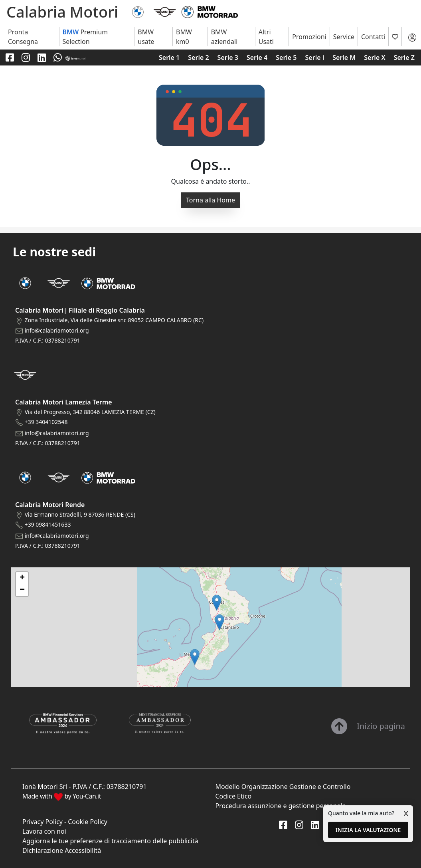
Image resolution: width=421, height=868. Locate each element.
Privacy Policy (42, 822)
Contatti (373, 37)
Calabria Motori (62, 12)
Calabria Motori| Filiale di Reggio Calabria (80, 310)
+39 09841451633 (48, 524)
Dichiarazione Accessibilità (62, 850)
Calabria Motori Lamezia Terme (64, 402)
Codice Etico (234, 796)
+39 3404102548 (46, 422)
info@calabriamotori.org (57, 330)
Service (344, 37)
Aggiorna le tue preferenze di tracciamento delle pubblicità (110, 841)
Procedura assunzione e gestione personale (281, 806)
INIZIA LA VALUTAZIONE (368, 830)
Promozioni (309, 37)
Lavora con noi (44, 831)
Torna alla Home (210, 200)
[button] (195, 657)
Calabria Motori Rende (50, 505)
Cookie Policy (88, 822)
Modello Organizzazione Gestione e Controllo (283, 787)
